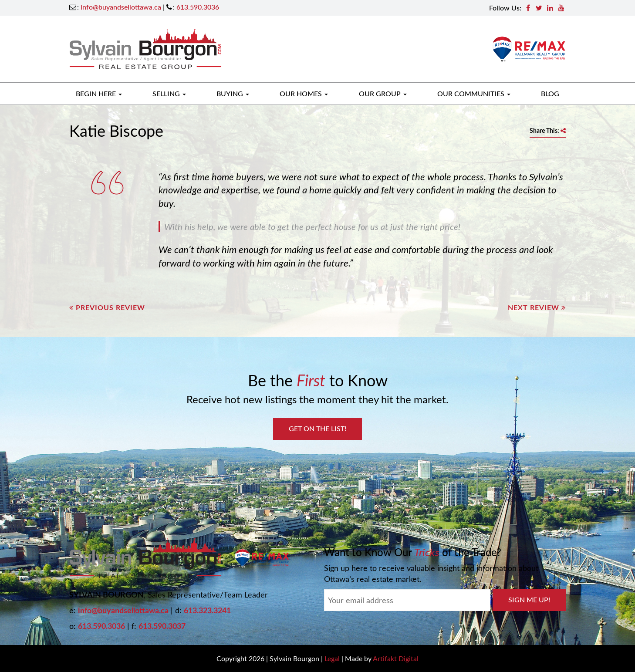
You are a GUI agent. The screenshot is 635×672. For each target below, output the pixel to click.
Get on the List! (317, 428)
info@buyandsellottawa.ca (121, 7)
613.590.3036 (198, 7)
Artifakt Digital (396, 658)
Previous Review (107, 307)
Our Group (383, 93)
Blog (550, 93)
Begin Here (99, 93)
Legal (332, 658)
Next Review (537, 307)
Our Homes (304, 93)
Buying (233, 93)
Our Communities (474, 93)
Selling (169, 93)
